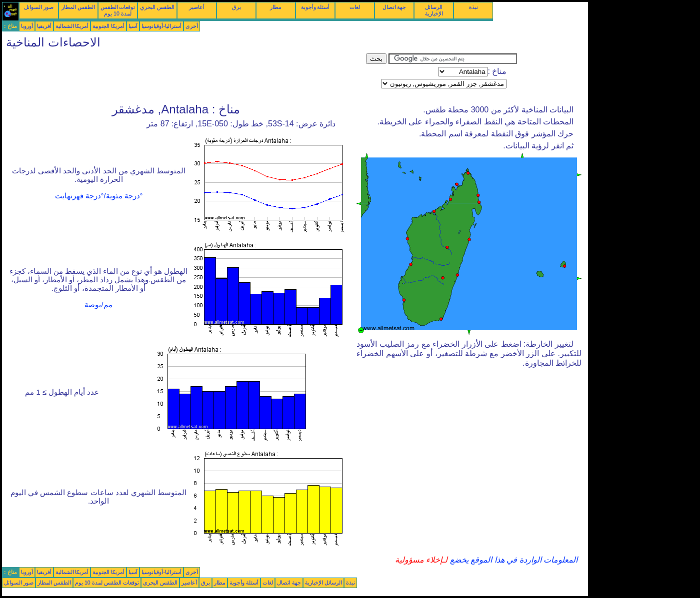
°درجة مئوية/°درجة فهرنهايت (99, 196)
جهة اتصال (394, 7)
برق (236, 7)
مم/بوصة (98, 305)
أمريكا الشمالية (72, 26)
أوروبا (27, 26)
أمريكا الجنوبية (108, 26)
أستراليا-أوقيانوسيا (161, 26)
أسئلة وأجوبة (315, 7)
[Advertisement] (184, 76)
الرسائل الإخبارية (434, 10)
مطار (276, 7)
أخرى (192, 26)
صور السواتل (39, 7)
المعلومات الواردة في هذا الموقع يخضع (512, 560)
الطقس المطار (78, 7)
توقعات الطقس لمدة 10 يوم (118, 10)
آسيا (133, 26)
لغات (355, 7)
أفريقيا (44, 26)
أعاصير (197, 7)
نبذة (473, 7)
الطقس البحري (157, 7)
